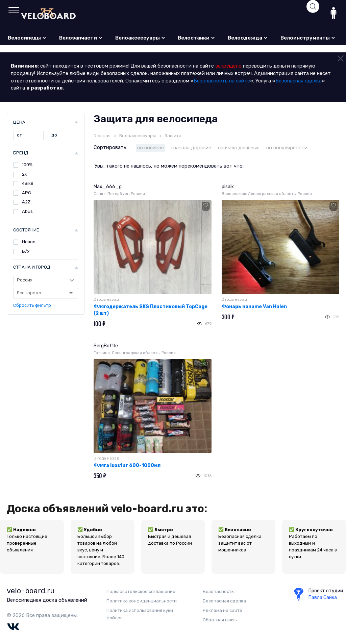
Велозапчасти (81, 38)
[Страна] (46, 280)
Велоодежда (248, 38)
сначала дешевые (239, 148)
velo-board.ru (31, 591)
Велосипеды (27, 38)
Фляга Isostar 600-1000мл (127, 465)
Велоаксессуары (140, 38)
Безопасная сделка (299, 81)
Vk (13, 627)
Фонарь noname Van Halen (254, 307)
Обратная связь (220, 620)
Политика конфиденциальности (142, 601)
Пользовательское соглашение (141, 591)
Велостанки (196, 38)
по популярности (287, 148)
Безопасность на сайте (222, 81)
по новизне (151, 148)
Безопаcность (218, 591)
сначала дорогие (191, 148)
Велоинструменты (308, 38)
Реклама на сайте (223, 610)
